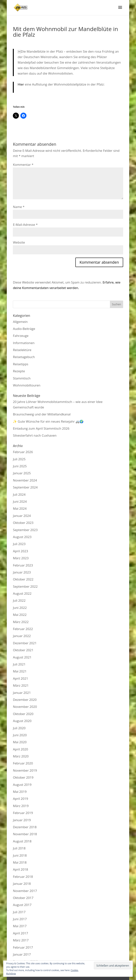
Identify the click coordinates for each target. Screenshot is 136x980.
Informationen (24, 343)
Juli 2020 (19, 728)
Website (19, 242)
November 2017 (25, 891)
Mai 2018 (20, 862)
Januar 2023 (22, 572)
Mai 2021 (20, 671)
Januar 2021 (22, 693)
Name (19, 207)
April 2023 (20, 551)
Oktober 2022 (23, 579)
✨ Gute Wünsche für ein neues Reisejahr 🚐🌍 (48, 421)
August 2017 (22, 905)
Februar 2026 (23, 452)
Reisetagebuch (24, 357)
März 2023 (21, 558)
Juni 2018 (20, 855)
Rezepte (19, 371)
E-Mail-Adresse (25, 225)
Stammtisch (22, 378)
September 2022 (25, 586)
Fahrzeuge (21, 336)
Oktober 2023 (23, 523)
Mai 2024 (20, 508)
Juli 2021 (19, 664)
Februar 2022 (23, 629)
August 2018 (22, 841)
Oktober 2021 (23, 650)
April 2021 (20, 678)
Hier (21, 84)
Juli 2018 (19, 848)
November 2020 (25, 707)
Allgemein (20, 322)
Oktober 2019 (23, 777)
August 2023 (22, 537)
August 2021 (22, 657)
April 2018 (20, 869)
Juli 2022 (19, 600)
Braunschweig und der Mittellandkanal (42, 414)
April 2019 (20, 799)
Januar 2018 (22, 884)
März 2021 (21, 685)
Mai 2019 (20, 792)
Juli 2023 (19, 544)
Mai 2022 (20, 615)
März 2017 (21, 940)
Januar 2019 (22, 820)
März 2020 (21, 756)
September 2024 (25, 487)
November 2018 (25, 834)
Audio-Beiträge (24, 329)
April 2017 (20, 933)
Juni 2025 (20, 466)
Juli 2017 (19, 912)
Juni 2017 (20, 919)
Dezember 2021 (25, 643)
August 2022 (22, 593)
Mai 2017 (20, 926)
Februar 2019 (23, 813)
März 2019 (21, 806)
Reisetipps (20, 364)
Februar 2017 (23, 947)
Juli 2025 (19, 459)
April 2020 (20, 749)
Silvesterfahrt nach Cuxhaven (35, 435)
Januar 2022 (22, 636)
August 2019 (22, 785)
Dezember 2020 (25, 700)
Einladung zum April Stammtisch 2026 (41, 428)
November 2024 (25, 480)
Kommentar (23, 165)
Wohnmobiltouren (27, 385)
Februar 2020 (23, 763)
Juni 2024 (20, 501)
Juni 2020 (20, 735)
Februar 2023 (23, 565)
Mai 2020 (20, 742)
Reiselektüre (22, 350)
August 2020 (22, 721)
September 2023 (25, 530)
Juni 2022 (20, 608)
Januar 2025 (22, 473)
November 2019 (25, 770)
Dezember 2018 (25, 827)
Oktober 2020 (23, 714)
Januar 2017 (22, 954)
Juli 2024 (19, 494)
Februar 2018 (23, 877)
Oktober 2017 (23, 898)
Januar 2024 (22, 516)
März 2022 (21, 622)
